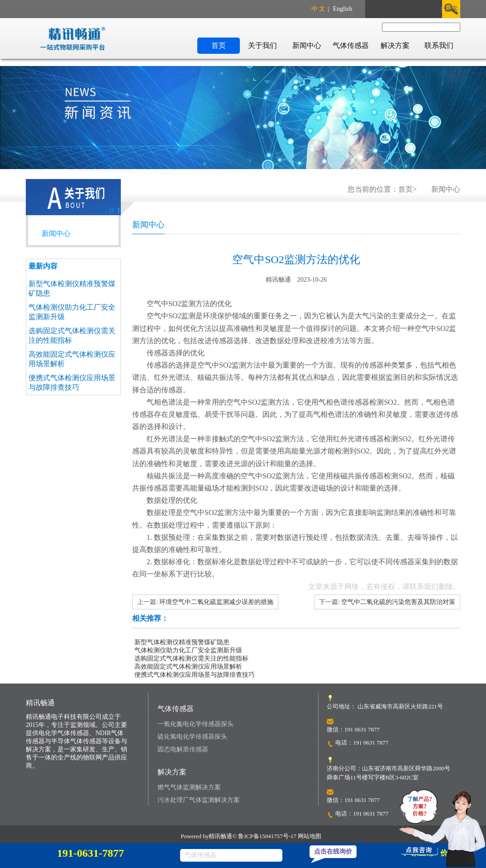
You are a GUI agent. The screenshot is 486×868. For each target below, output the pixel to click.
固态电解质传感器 (183, 749)
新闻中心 (307, 45)
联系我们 (439, 45)
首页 (219, 45)
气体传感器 (351, 45)
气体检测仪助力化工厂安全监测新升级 (188, 650)
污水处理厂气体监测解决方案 (199, 800)
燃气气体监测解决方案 (189, 787)
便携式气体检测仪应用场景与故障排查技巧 (195, 675)
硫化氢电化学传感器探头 (192, 737)
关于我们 (262, 45)
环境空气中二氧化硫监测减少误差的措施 (216, 602)
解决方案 (395, 45)
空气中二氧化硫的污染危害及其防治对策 (398, 602)
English (343, 9)
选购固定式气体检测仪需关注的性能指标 (191, 658)
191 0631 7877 (371, 743)
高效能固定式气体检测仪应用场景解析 (188, 667)
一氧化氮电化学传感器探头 (195, 724)
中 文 (319, 9)
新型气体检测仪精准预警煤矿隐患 (182, 642)
